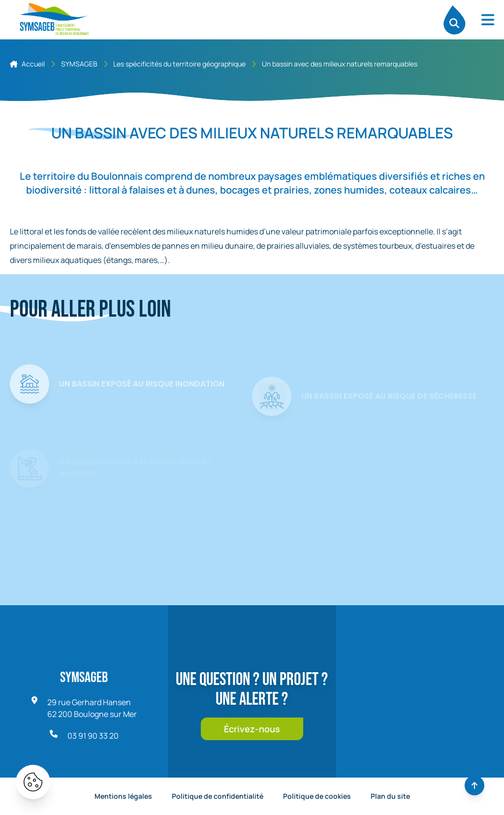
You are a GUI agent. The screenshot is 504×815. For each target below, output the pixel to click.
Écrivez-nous (252, 729)
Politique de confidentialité (218, 796)
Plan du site (390, 796)
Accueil (27, 64)
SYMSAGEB (79, 64)
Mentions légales (123, 796)
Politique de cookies (317, 796)
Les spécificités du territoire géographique (179, 64)
